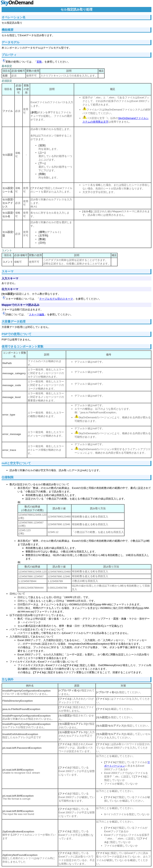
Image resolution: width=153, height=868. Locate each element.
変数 (39, 62)
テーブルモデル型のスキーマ (56, 299)
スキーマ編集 (37, 314)
